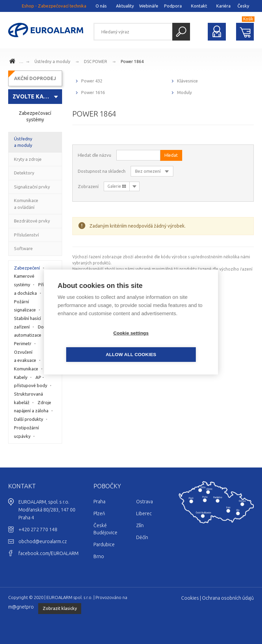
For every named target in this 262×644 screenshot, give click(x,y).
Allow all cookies (170, 344)
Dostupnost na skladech (102, 171)
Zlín (140, 525)
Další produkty (28, 419)
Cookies (190, 598)
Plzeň (99, 513)
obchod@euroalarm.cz (43, 541)
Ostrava (144, 502)
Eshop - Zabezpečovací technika (54, 6)
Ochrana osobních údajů (228, 598)
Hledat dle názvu (94, 155)
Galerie (117, 186)
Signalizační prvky (32, 187)
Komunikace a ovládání (26, 204)
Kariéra (223, 6)
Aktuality (125, 6)
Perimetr (23, 343)
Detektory (24, 173)
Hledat (181, 32)
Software (23, 248)
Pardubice (104, 545)
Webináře (149, 6)
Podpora (173, 6)
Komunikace (26, 369)
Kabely (21, 377)
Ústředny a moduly (52, 62)
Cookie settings (92, 344)
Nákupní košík (245, 32)
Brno (99, 556)
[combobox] (35, 97)
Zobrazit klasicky (60, 608)
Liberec (144, 513)
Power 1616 (93, 92)
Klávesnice (187, 81)
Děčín (142, 537)
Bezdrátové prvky (32, 221)
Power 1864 (132, 62)
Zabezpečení (27, 268)
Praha (99, 502)
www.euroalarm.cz (13, 62)
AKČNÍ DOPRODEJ (35, 78)
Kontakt (199, 6)
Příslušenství (26, 235)
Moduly (184, 92)
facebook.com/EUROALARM (48, 553)
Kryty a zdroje (28, 159)
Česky (243, 6)
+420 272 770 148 (38, 530)
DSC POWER (96, 62)
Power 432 (92, 81)
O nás (101, 6)
